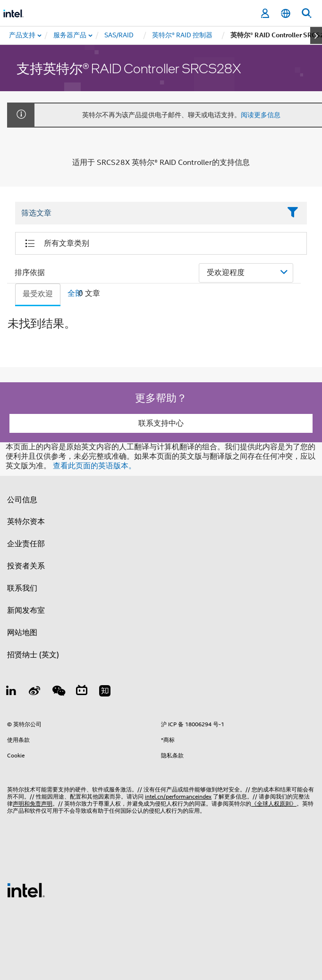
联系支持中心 (161, 423)
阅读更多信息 (261, 115)
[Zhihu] (105, 692)
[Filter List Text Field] (148, 214)
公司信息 (22, 500)
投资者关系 (26, 566)
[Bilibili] (82, 692)
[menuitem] (70, 35)
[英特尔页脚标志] (26, 890)
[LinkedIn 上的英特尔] (11, 692)
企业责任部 (26, 544)
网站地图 (22, 633)
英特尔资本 (26, 522)
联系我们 (22, 588)
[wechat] (58, 692)
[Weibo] (35, 692)
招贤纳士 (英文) (33, 655)
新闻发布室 (26, 610)
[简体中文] (286, 13)
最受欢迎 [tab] (38, 294)
